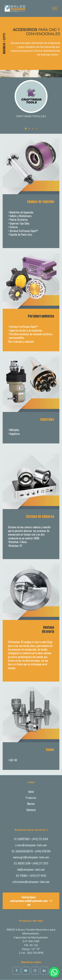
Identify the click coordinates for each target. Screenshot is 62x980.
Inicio (31, 792)
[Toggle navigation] (55, 8)
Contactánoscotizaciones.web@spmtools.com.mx (31, 901)
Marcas (31, 804)
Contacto (31, 810)
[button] (6, 101)
